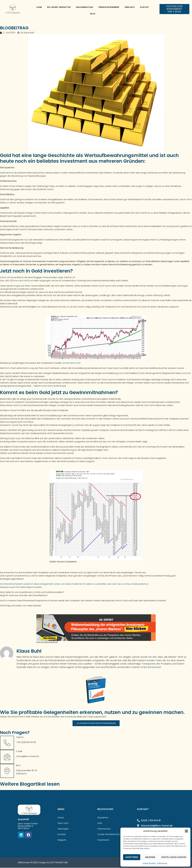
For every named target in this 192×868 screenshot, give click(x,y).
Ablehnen (150, 857)
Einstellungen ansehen (174, 857)
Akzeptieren (132, 857)
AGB (100, 823)
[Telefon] (7, 743)
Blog (93, 14)
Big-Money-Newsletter (59, 7)
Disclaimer (103, 818)
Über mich (130, 7)
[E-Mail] (7, 757)
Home (39, 7)
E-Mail (19, 752)
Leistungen (63, 829)
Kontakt (145, 7)
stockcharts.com (71, 363)
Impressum (103, 840)
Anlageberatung (85, 7)
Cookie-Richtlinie (149, 863)
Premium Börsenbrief (109, 7)
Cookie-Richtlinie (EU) (109, 835)
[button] (186, 831)
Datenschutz (162, 863)
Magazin (62, 840)
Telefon (20, 738)
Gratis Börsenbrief (151, 667)
